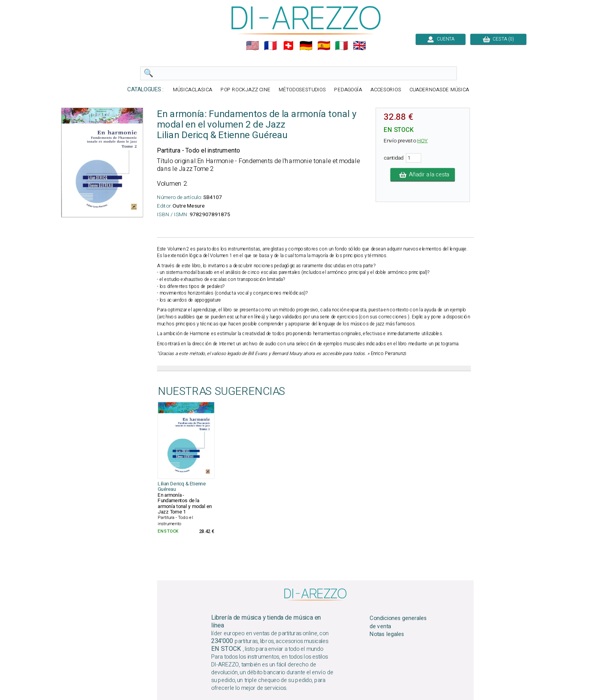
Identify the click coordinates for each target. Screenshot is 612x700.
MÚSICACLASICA (193, 90)
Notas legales (387, 634)
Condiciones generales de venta (398, 622)
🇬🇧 (359, 46)
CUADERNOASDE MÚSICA (439, 90)
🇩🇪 (306, 46)
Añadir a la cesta (423, 175)
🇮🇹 (342, 46)
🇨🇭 (288, 46)
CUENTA (441, 39)
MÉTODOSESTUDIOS (302, 90)
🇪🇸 (324, 46)
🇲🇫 (270, 46)
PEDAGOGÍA (348, 90)
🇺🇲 (253, 46)
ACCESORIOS (386, 90)
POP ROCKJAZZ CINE (246, 90)
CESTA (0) (498, 39)
